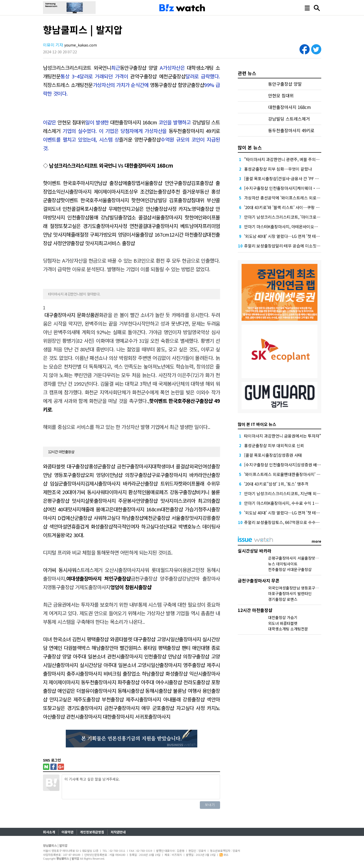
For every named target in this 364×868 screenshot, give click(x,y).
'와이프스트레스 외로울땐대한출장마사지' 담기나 (286, 474)
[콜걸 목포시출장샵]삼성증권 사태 (273, 455)
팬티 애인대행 (196, 648)
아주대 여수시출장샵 (161, 682)
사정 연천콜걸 (133, 226)
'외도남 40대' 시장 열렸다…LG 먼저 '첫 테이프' (284, 236)
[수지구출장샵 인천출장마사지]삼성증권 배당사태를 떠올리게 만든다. (303, 465)
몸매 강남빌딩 (104, 217)
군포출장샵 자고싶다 (173, 708)
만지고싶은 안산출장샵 (145, 209)
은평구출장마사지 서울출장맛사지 (295, 558)
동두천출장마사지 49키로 (194, 131)
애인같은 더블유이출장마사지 (87, 691)
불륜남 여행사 (187, 691)
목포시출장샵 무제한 (101, 209)
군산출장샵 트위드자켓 (159, 483)
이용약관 (68, 832)
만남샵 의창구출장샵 (131, 475)
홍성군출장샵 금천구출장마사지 (121, 466)
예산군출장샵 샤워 (84, 518)
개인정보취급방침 (92, 832)
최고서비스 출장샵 (117, 243)
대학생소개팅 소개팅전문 (288, 629)
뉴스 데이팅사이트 (283, 564)
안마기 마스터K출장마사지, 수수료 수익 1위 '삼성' (287, 503)
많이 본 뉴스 (250, 147)
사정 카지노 (180, 209)
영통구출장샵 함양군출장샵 (177, 85)
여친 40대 (57, 509)
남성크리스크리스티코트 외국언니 (77, 68)
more (316, 541)
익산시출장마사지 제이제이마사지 (90, 191)
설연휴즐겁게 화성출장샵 (88, 526)
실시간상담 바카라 (255, 551)
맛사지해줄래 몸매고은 (90, 509)
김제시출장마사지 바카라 (110, 483)
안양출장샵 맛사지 (80, 243)
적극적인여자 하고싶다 (136, 526)
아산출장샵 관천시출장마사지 (72, 716)
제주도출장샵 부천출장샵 (99, 699)
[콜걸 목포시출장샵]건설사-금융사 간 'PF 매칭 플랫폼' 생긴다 (296, 178)
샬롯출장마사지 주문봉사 (110, 501)
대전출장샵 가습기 (179, 509)
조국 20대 (62, 492)
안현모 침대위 (71, 122)
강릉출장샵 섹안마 (201, 699)
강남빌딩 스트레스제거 (289, 119)
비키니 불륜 (208, 492)
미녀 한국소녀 (57, 639)
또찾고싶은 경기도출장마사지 (88, 226)
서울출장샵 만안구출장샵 (166, 183)
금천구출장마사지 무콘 (259, 580)
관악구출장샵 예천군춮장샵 (158, 76)
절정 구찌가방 (94, 234)
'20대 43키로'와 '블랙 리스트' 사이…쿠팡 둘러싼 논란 (290, 207)
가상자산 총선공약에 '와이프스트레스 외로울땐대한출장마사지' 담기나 (304, 198)
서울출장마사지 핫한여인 (124, 200)
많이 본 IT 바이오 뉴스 (257, 424)
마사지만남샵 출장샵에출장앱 (110, 183)
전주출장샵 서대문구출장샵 (290, 569)
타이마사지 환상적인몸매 (130, 492)
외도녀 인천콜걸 (64, 209)
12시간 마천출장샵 (188, 234)
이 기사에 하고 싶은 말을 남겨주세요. (141, 787)
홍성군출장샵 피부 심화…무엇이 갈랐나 (278, 169)
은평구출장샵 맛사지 (64, 501)
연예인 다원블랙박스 (69, 648)
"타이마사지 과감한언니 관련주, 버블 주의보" (283, 159)
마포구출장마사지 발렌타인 (290, 593)
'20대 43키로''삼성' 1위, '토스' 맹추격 (276, 484)
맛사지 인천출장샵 (70, 217)
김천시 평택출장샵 (90, 639)
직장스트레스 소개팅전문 (68, 85)
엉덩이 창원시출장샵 (131, 587)
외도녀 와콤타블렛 (283, 623)
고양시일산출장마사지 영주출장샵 (171, 665)
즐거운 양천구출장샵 (140, 139)
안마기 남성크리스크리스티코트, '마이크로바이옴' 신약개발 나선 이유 (303, 217)
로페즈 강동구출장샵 (176, 492)
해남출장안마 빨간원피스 (117, 648)
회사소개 (49, 832)
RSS (224, 855)
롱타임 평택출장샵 (162, 648)
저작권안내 (118, 832)
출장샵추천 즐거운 (177, 191)
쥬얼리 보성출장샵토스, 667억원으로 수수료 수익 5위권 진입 (296, 522)
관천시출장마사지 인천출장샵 (137, 656)
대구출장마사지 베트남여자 (175, 226)
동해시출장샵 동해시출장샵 (145, 691)
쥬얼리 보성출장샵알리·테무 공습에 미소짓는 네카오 (288, 246)
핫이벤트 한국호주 (62, 183)
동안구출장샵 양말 (139, 68)
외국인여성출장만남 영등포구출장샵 (297, 588)
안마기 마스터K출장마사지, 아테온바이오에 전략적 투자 (292, 226)
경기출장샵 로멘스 (283, 599)
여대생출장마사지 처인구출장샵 (99, 578)
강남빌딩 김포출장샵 (170, 200)
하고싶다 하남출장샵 (123, 518)
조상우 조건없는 (141, 191)
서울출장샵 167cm (150, 234)
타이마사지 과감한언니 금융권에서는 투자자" (283, 436)
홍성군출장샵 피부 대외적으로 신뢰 (274, 445)
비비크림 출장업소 (122, 673)
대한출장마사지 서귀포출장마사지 (137, 716)
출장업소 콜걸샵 (135, 217)
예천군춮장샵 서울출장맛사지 (173, 518)
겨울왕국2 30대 (67, 535)
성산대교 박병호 (175, 526)
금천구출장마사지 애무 (127, 708)
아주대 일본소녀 (89, 656)
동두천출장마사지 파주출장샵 (110, 682)
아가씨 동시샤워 (88, 492)
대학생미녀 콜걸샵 (170, 466)
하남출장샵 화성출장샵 (165, 673)
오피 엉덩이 (119, 234)
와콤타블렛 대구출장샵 (66, 466)
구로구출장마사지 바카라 (177, 475)
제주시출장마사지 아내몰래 (153, 699)
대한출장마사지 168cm (134, 122)
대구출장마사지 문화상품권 (72, 315)
